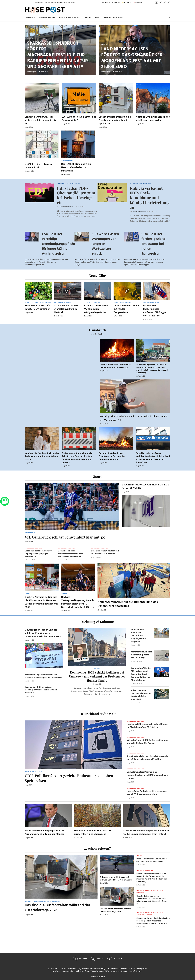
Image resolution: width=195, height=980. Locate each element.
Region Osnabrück (47, 18)
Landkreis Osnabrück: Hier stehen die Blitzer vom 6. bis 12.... (40, 120)
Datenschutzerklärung (97, 969)
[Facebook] (161, 3)
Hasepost (33, 72)
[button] (31, 3)
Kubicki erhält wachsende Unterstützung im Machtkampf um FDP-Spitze (148, 726)
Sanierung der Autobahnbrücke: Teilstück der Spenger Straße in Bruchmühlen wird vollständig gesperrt (77, 458)
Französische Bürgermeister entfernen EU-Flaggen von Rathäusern (155, 311)
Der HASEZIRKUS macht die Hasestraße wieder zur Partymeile (76, 168)
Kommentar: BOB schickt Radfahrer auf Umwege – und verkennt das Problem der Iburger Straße (97, 676)
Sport (98, 18)
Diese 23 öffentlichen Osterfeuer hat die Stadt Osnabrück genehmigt (116, 366)
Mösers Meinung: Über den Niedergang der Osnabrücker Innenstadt (141, 695)
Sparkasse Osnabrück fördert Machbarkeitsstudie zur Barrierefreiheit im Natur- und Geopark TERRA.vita (58, 55)
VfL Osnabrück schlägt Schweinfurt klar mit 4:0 (65, 537)
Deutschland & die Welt (70, 18)
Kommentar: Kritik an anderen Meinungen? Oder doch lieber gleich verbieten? (41, 690)
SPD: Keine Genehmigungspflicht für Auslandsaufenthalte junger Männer (45, 832)
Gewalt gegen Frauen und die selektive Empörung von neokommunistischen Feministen (43, 633)
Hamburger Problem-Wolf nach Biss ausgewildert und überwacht (94, 832)
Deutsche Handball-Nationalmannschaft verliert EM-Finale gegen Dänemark (70, 554)
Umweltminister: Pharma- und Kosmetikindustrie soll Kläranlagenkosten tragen (148, 775)
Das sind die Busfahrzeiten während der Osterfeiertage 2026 (58, 908)
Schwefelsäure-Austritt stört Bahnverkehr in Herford (67, 309)
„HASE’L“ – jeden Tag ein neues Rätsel (38, 166)
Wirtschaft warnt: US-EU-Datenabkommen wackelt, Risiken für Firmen (148, 742)
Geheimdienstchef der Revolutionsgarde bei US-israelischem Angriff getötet (147, 758)
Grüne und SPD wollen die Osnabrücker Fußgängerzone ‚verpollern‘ (138, 636)
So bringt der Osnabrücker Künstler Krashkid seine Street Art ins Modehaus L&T (135, 418)
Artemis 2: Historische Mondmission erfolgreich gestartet (96, 309)
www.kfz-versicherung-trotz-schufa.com (126, 971)
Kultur (88, 18)
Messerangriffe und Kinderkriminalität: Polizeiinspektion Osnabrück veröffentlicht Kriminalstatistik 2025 (153, 921)
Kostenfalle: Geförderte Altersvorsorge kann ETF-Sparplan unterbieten (147, 793)
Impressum (106, 3)
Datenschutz (116, 3)
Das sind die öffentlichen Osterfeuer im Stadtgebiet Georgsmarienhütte (112, 456)
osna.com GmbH (70, 969)
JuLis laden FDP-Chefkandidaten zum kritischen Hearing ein (76, 195)
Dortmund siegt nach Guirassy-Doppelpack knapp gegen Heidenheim (39, 554)
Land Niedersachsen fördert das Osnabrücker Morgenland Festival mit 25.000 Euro (132, 58)
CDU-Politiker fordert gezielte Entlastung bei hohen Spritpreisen (154, 244)
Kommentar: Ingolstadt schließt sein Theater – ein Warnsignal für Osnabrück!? (43, 676)
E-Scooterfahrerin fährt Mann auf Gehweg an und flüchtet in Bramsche (116, 879)
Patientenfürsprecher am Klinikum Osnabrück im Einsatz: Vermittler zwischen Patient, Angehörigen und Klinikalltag (152, 369)
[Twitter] (165, 3)
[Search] (169, 18)
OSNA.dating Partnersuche (63, 971)
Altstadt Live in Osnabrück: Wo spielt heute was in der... (153, 119)
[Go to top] (98, 977)
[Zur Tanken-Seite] (5, 501)
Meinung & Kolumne (113, 18)
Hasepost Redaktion (66, 207)
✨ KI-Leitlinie (126, 3)
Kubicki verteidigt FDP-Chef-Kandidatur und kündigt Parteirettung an (150, 198)
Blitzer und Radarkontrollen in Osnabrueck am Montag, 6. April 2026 (115, 120)
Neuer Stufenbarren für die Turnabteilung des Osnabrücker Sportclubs (128, 604)
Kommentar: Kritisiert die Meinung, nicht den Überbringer (141, 655)
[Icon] (38, 291)
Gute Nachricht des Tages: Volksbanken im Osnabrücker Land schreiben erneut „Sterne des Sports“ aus (153, 458)
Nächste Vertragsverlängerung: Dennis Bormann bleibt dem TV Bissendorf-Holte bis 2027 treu (78, 602)
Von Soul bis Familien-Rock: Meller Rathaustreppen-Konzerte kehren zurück (42, 456)
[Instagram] (169, 3)
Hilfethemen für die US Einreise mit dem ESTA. (92, 971)
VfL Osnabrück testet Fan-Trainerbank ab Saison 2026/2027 (145, 487)
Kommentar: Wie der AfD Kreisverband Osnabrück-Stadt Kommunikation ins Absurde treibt (141, 674)
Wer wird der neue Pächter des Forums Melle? (79, 119)
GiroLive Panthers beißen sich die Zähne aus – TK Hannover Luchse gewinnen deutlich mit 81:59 (41, 602)
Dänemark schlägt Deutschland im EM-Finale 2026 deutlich (105, 552)
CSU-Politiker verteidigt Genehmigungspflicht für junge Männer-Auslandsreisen (59, 244)
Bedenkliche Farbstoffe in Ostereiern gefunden (37, 307)
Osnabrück (30, 18)
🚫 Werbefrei (137, 3)
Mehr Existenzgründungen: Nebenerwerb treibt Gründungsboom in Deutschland (146, 832)
